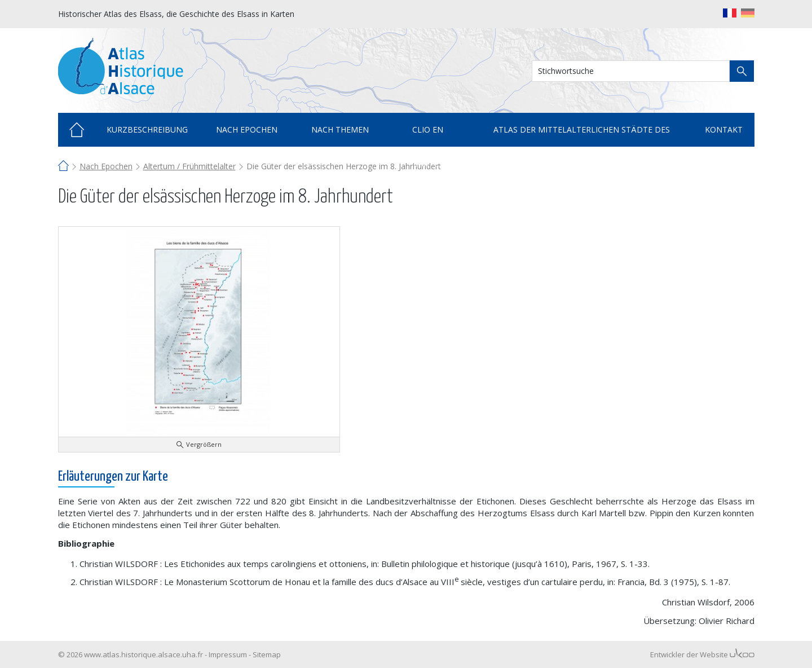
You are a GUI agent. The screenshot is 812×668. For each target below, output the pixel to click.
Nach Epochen (106, 166)
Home (77, 130)
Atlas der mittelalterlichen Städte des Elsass (582, 135)
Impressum (228, 654)
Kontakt (724, 129)
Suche (742, 71)
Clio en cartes (428, 135)
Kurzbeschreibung (147, 129)
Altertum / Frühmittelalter (189, 166)
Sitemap (267, 654)
